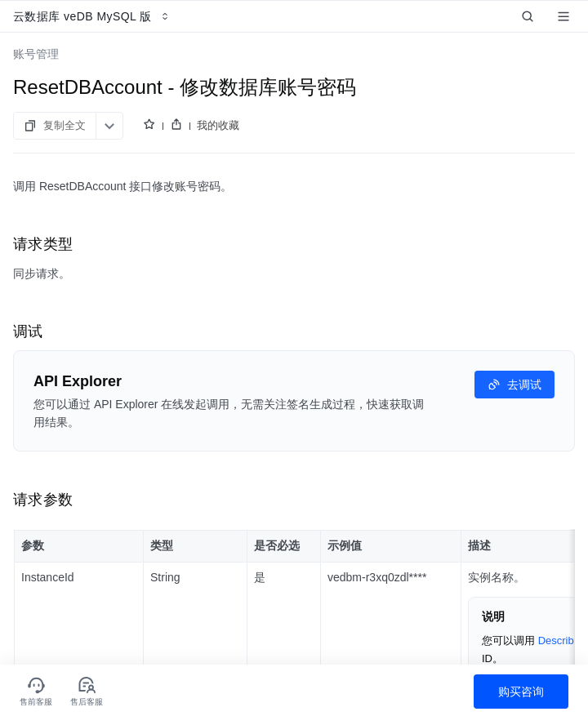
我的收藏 (218, 125)
